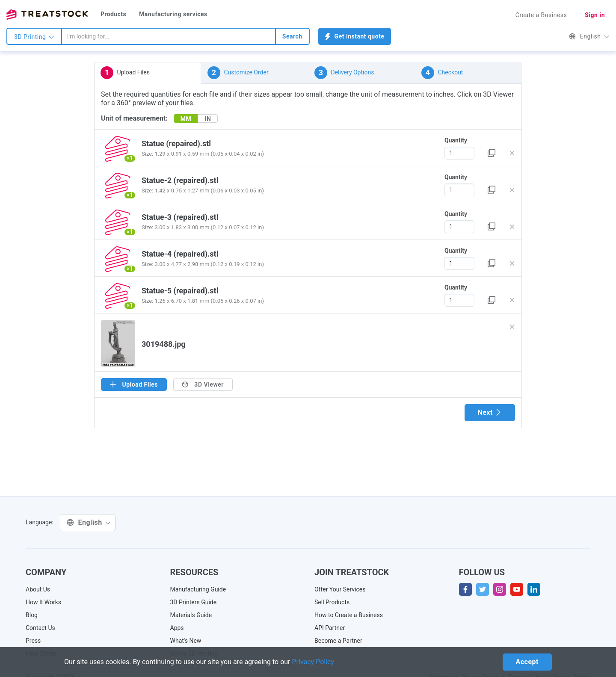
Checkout (442, 73)
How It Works (43, 602)
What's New (186, 641)
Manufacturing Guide (198, 589)
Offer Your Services (340, 589)
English (589, 36)
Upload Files (125, 73)
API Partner (330, 628)
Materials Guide (191, 615)
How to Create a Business (349, 615)
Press (33, 641)
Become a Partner (338, 641)
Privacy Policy (313, 662)
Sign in (595, 15)
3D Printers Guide (194, 602)
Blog (32, 615)
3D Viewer (203, 384)
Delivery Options (344, 73)
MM (186, 119)
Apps (177, 628)
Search (292, 36)
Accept (527, 662)
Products (113, 14)
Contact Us (40, 628)
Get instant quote (355, 37)
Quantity (456, 140)
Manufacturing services (173, 14)
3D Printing (34, 37)
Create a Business (541, 15)
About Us (38, 589)
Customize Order (238, 73)
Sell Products (332, 602)
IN (208, 119)
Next (490, 412)
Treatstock (47, 15)
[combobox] (169, 36)
